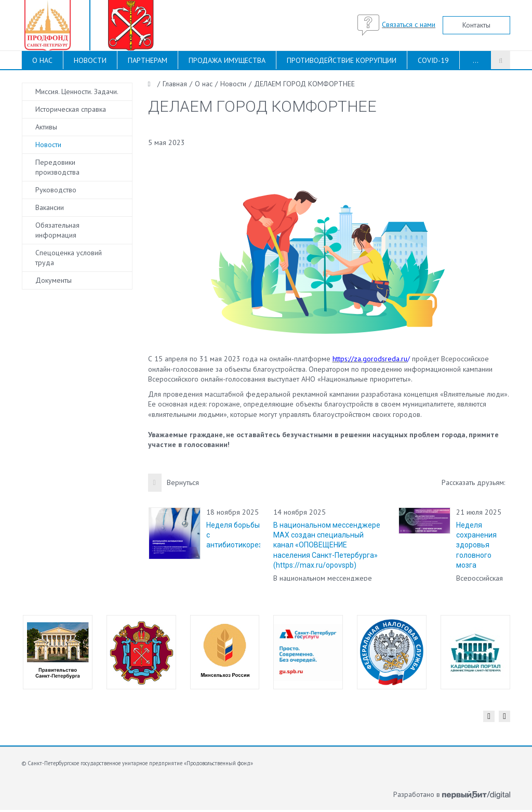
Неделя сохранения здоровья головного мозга (476, 545)
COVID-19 (433, 60)
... (476, 60)
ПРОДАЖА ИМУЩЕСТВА (227, 60)
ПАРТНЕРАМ (148, 60)
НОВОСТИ (90, 60)
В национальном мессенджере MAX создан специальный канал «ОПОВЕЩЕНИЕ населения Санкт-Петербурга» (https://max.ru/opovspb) (327, 545)
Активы (46, 127)
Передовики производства (57, 167)
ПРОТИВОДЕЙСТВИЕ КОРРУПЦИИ (342, 60)
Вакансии (50, 207)
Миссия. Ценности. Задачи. (77, 91)
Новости (48, 145)
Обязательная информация (57, 230)
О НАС (42, 60)
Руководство (56, 190)
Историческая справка (71, 109)
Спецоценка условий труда (69, 258)
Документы (54, 280)
